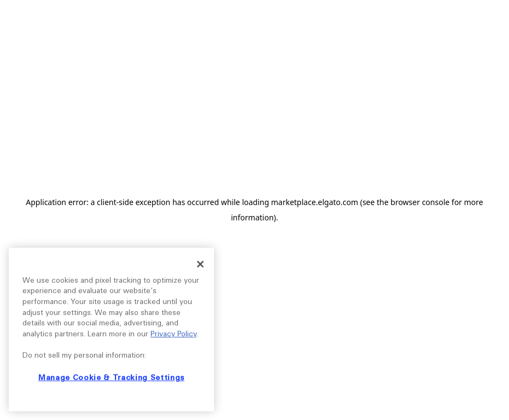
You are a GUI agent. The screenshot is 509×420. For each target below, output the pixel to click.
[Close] (200, 264)
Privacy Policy (173, 334)
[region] (111, 329)
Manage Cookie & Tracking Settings (111, 378)
